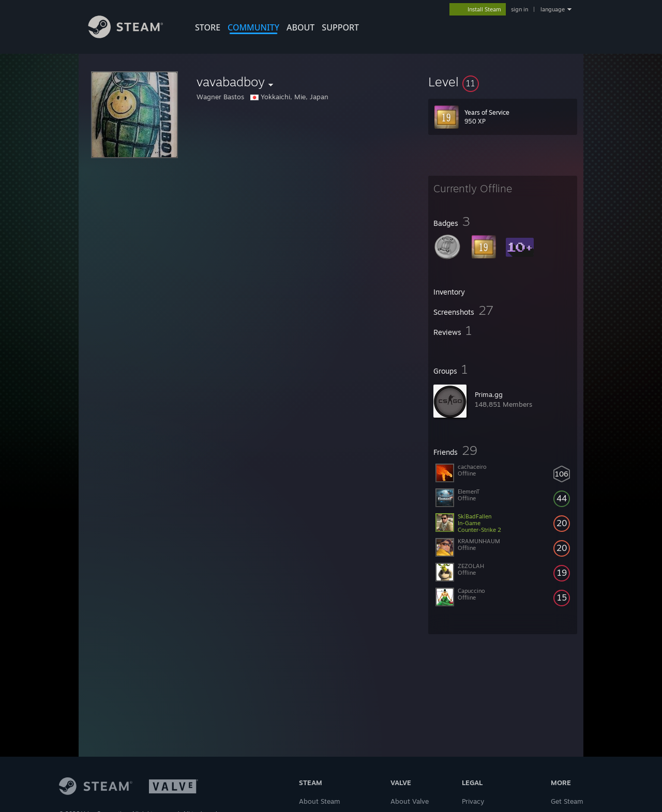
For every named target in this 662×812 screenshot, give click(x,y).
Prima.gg (489, 394)
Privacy (473, 801)
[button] (503, 82)
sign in (520, 9)
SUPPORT (340, 27)
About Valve (410, 801)
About (300, 27)
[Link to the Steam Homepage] (133, 35)
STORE (208, 27)
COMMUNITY (253, 27)
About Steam (320, 801)
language (553, 9)
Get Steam (567, 801)
